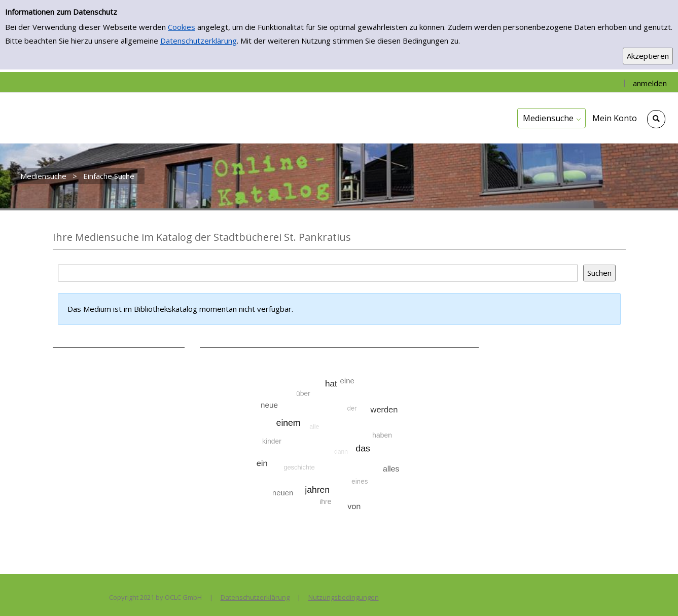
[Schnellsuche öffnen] (656, 119)
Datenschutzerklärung (199, 41)
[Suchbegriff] (318, 273)
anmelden (650, 83)
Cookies (182, 27)
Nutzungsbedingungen (344, 597)
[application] (551, 118)
